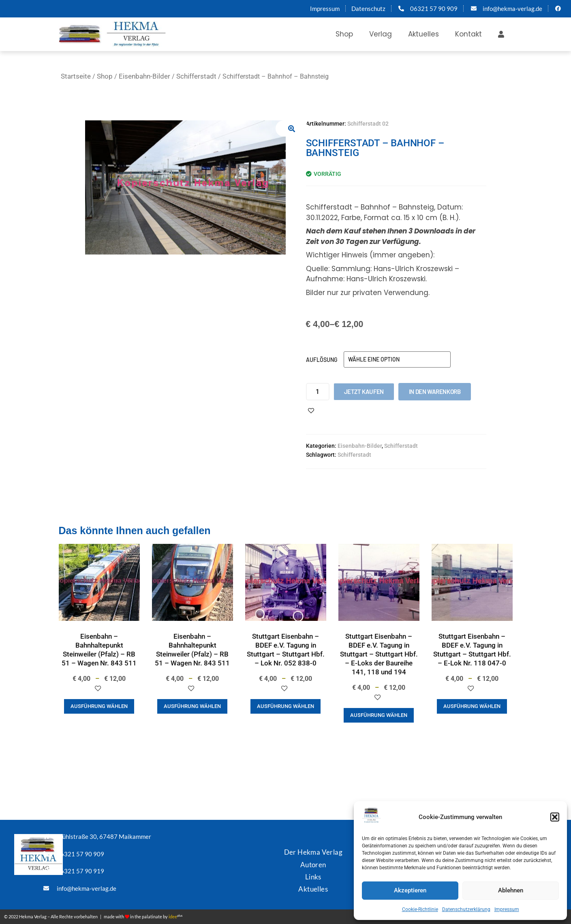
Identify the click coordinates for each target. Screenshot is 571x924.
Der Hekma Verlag (313, 852)
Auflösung (322, 360)
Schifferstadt (196, 76)
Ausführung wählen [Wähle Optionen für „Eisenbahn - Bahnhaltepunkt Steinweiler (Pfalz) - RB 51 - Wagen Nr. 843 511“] (99, 706)
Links (313, 876)
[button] (555, 817)
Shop (344, 34)
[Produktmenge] (318, 392)
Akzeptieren (410, 890)
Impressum (507, 909)
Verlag (381, 34)
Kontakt (468, 34)
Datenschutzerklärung (466, 909)
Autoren (313, 864)
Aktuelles (423, 34)
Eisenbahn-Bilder (144, 76)
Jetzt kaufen (364, 391)
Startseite (76, 76)
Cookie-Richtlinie (420, 909)
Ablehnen (511, 890)
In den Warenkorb (435, 391)
